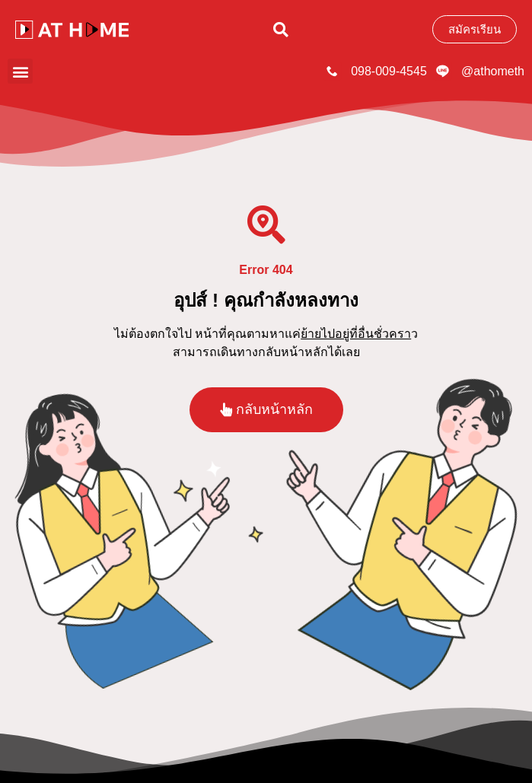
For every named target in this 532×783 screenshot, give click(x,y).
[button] (281, 29)
